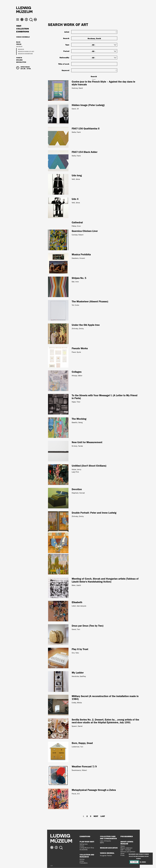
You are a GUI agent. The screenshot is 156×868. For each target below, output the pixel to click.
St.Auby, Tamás (77, 446)
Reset (94, 80)
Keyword (65, 70)
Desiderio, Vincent (78, 258)
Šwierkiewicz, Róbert (79, 770)
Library (82, 846)
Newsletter (21, 66)
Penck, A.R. (76, 794)
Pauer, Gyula (76, 352)
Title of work (64, 64)
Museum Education (109, 848)
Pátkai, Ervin (76, 226)
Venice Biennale (23, 41)
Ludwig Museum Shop (87, 848)
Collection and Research (87, 856)
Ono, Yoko (75, 653)
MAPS (102, 843)
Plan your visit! (87, 842)
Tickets (19, 62)
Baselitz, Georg (77, 422)
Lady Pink (75, 472)
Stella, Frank (76, 132)
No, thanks (143, 862)
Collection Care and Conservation (108, 837)
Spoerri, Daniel (77, 726)
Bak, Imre (75, 282)
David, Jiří (75, 109)
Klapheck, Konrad (78, 493)
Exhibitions (23, 36)
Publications (84, 863)
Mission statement (126, 848)
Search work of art (26, 55)
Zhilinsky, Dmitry (78, 329)
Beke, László (76, 585)
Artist (67, 32)
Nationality (64, 58)
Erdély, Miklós (77, 703)
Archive (82, 859)
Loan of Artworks (105, 841)
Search (19, 50)
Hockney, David (77, 88)
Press (19, 48)
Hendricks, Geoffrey (79, 676)
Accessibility (84, 850)
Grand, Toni (76, 629)
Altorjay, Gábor (77, 376)
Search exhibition (25, 58)
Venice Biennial (107, 853)
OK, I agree (134, 862)
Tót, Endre (75, 305)
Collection (23, 33)
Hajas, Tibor (76, 402)
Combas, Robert (78, 235)
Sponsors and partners (128, 852)
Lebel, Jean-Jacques (79, 606)
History (123, 846)
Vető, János (76, 179)
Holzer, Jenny (76, 469)
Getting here (84, 844)
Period (66, 51)
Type (67, 45)
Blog (18, 46)
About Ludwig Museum (127, 843)
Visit (19, 30)
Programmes (127, 836)
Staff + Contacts (126, 850)
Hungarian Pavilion (106, 856)
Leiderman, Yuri (77, 747)
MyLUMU (19, 64)
